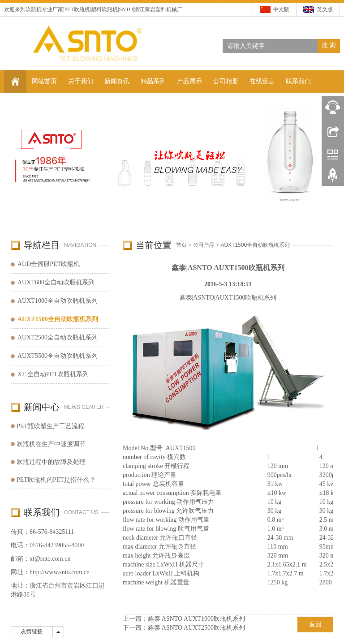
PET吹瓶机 (77, 9)
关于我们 (81, 81)
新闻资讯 (117, 81)
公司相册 (226, 81)
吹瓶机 (34, 9)
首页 (181, 245)
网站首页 (44, 81)
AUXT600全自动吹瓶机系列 (56, 282)
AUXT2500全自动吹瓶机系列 (58, 337)
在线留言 (262, 81)
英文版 (325, 9)
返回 (315, 625)
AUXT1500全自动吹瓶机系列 (255, 245)
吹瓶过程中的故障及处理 (51, 462)
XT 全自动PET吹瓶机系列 (53, 374)
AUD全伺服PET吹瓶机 (49, 264)
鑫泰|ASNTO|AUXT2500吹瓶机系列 (196, 628)
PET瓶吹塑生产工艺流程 (50, 426)
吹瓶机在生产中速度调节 (51, 444)
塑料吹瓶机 (104, 9)
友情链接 (32, 631)
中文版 (281, 9)
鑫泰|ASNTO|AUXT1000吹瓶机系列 (196, 619)
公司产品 (204, 245)
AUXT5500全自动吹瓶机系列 (58, 356)
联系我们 (298, 81)
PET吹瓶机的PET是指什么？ (56, 480)
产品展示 (189, 81)
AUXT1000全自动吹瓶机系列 (58, 301)
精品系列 (153, 81)
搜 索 (329, 45)
